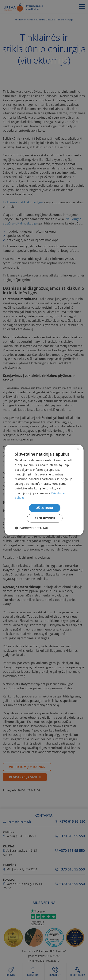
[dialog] (44, 490)
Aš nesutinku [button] (45, 518)
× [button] (77, 449)
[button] (31, 528)
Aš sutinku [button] (45, 508)
